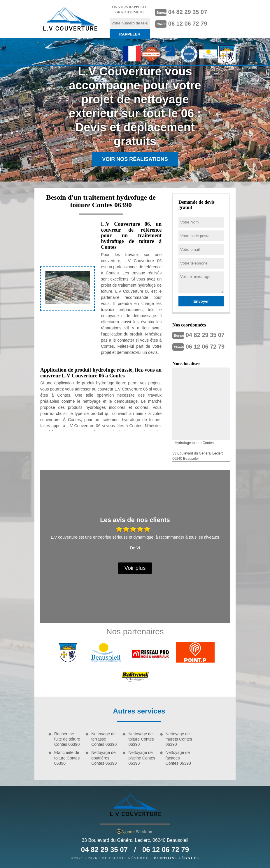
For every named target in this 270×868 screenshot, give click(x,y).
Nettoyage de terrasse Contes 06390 (104, 739)
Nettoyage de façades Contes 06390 (178, 758)
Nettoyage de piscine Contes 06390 (142, 758)
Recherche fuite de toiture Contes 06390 (67, 739)
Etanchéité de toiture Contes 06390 (67, 758)
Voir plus (135, 568)
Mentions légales (176, 858)
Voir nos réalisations (135, 159)
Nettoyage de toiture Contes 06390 (141, 739)
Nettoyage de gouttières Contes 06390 (104, 758)
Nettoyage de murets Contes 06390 (179, 739)
